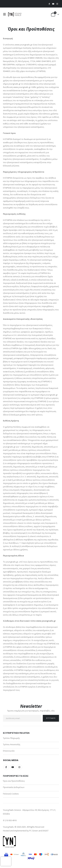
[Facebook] (49, 4)
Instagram (19, 767)
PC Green (34, 831)
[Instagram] (57, 4)
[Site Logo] (15, 14)
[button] (5, 14)
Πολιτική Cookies (11, 794)
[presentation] (6, 861)
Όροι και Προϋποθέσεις (14, 781)
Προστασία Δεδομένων (14, 787)
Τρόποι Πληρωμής (11, 738)
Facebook (6, 767)
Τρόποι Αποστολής (12, 744)
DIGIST (45, 831)
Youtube (13, 767)
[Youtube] (53, 4)
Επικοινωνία (9, 751)
